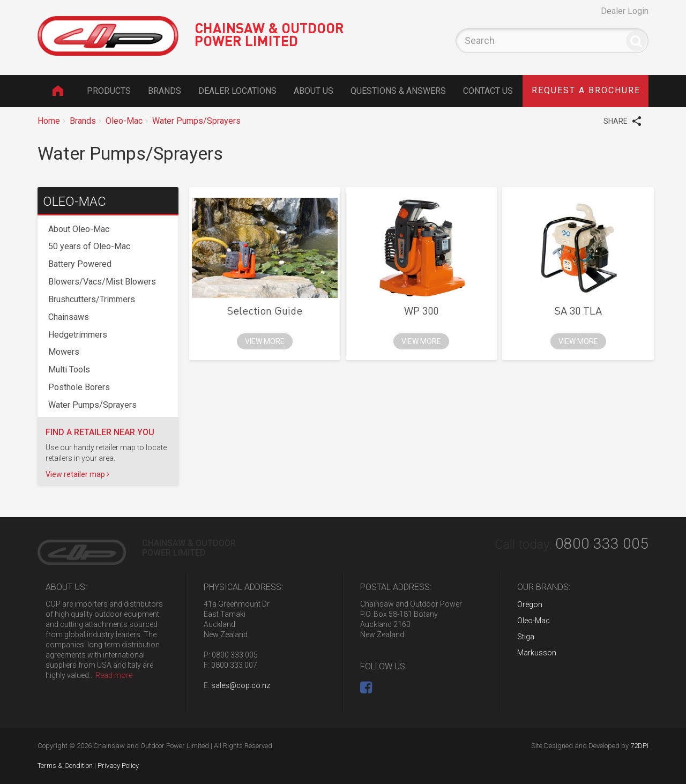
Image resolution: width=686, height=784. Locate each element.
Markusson (537, 653)
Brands (165, 91)
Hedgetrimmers (78, 335)
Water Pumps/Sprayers (196, 121)
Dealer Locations (237, 91)
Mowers (64, 352)
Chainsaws (69, 317)
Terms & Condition (65, 766)
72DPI (639, 746)
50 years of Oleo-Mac (89, 246)
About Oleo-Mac (79, 229)
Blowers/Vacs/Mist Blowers (102, 282)
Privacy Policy (118, 766)
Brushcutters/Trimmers (92, 299)
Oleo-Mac (124, 121)
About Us (314, 91)
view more (265, 341)
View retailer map (77, 474)
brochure (586, 90)
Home (58, 90)
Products (109, 91)
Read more (114, 675)
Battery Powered (80, 264)
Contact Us (488, 91)
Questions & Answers (398, 91)
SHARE (622, 121)
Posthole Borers (79, 387)
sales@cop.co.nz (241, 685)
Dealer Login (625, 11)
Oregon (530, 604)
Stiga (526, 637)
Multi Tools (69, 369)
